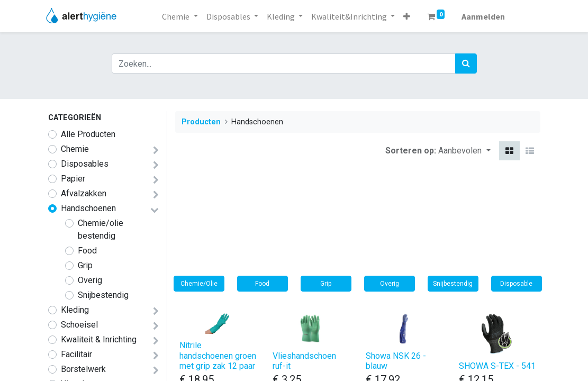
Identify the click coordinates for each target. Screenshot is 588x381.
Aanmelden (483, 16)
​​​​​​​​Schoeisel (79, 325)
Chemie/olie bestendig (101, 229)
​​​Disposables (85, 164)
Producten (201, 122)
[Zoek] (466, 63)
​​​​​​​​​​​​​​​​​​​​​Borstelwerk (83, 369)
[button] (407, 16)
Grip (85, 265)
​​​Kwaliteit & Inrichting (99, 339)
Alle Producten (88, 134)
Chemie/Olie (199, 284)
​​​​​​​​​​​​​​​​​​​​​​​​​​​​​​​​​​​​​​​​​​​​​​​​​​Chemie (75, 149)
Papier (73, 179)
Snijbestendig (103, 295)
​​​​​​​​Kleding (75, 310)
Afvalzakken (84, 193)
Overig (90, 280)
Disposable (516, 284)
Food (87, 251)
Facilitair (76, 354)
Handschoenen (88, 208)
